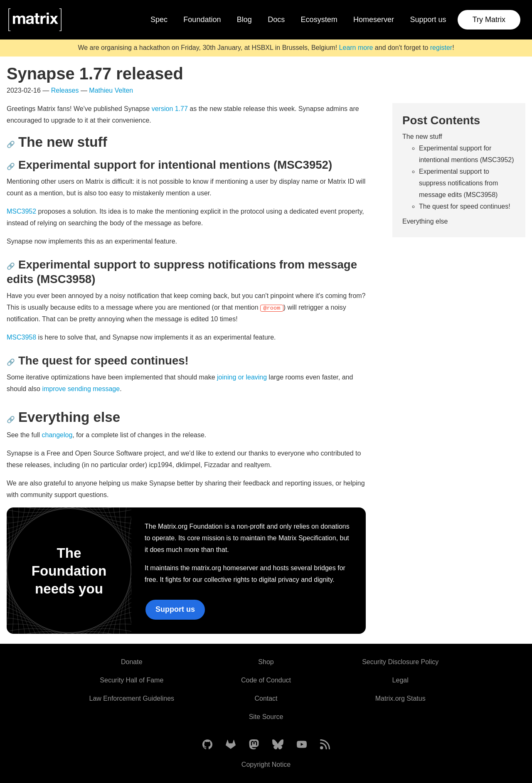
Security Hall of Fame (132, 680)
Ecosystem (319, 20)
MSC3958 (21, 337)
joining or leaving (242, 377)
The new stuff (422, 137)
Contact (266, 698)
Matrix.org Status (400, 698)
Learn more (356, 48)
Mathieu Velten (111, 90)
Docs (276, 20)
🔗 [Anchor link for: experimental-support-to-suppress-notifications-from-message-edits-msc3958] (11, 266)
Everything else (425, 221)
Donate (132, 662)
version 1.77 (170, 109)
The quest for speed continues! (465, 206)
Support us (428, 20)
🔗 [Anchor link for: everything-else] (11, 420)
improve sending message (81, 389)
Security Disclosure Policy (400, 662)
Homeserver (374, 20)
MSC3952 (21, 211)
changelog (57, 435)
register (441, 48)
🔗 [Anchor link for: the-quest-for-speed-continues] (11, 362)
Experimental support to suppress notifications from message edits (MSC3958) (458, 183)
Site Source (266, 717)
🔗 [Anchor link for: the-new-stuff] (11, 144)
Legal (400, 680)
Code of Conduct (266, 680)
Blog (244, 20)
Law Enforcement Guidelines (132, 698)
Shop (266, 662)
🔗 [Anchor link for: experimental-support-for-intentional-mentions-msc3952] (11, 166)
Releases (65, 90)
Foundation (202, 20)
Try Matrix (489, 20)
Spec (159, 20)
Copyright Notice (266, 765)
